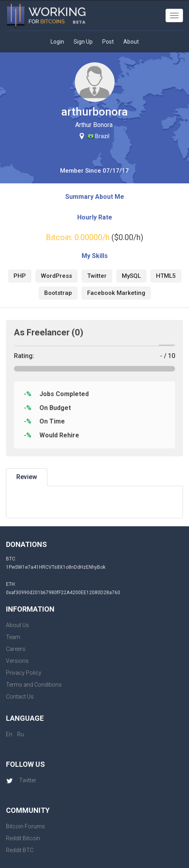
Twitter (21, 780)
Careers (16, 649)
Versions (17, 661)
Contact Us (20, 697)
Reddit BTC (20, 850)
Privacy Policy (24, 673)
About (131, 42)
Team (13, 637)
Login (57, 42)
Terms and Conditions (34, 685)
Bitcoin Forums (25, 826)
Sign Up (83, 42)
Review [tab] (27, 477)
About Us (18, 625)
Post (108, 42)
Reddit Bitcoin (23, 838)
